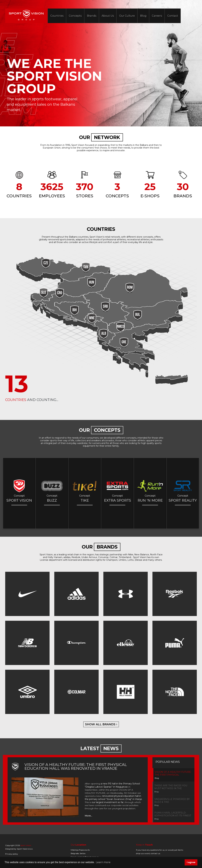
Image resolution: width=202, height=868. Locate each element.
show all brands (101, 724)
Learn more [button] (103, 862)
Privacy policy (12, 854)
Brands (92, 16)
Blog (143, 16)
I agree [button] (191, 862)
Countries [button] (57, 16)
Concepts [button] (75, 16)
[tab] (173, 775)
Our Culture (127, 16)
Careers (157, 16)
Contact (173, 16)
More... (88, 816)
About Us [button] (108, 16)
